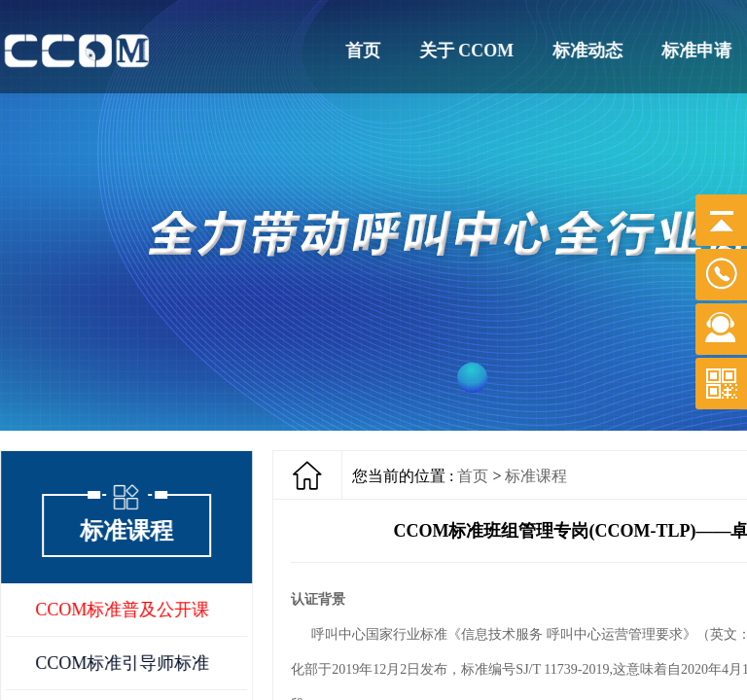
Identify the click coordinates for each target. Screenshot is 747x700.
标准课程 (536, 476)
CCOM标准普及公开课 (123, 610)
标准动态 (588, 51)
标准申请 (697, 51)
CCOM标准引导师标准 (123, 663)
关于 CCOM (467, 51)
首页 (363, 51)
